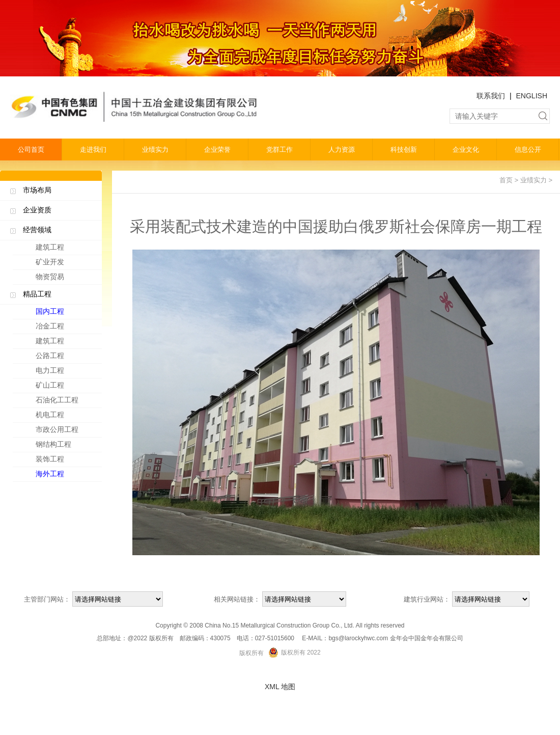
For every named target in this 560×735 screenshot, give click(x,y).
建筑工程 (50, 247)
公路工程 (66, 358)
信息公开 (528, 149)
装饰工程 (66, 461)
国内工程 (66, 313)
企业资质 (37, 210)
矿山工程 (66, 387)
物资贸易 (50, 277)
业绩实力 (155, 149)
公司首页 (31, 149)
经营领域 (37, 230)
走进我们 (93, 149)
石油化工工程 (66, 402)
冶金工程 (66, 328)
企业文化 (466, 149)
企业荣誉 (217, 149)
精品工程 (37, 294)
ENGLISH (532, 96)
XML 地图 (280, 687)
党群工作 (279, 149)
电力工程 (66, 372)
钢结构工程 (66, 446)
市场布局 (37, 190)
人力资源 (342, 149)
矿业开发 (50, 262)
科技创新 (404, 149)
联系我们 (491, 96)
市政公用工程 (66, 431)
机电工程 (66, 417)
